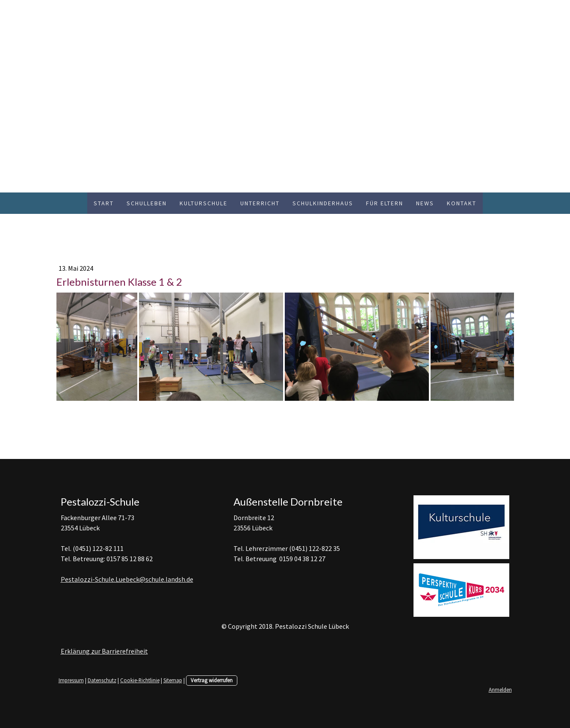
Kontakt (462, 203)
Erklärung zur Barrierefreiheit (104, 651)
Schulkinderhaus (323, 203)
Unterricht (260, 203)
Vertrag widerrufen (212, 680)
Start (104, 203)
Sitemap (173, 680)
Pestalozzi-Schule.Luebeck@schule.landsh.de (127, 579)
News (425, 203)
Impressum (71, 680)
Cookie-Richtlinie (140, 680)
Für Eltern (385, 203)
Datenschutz (102, 680)
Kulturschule (204, 203)
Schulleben (147, 203)
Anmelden (500, 690)
